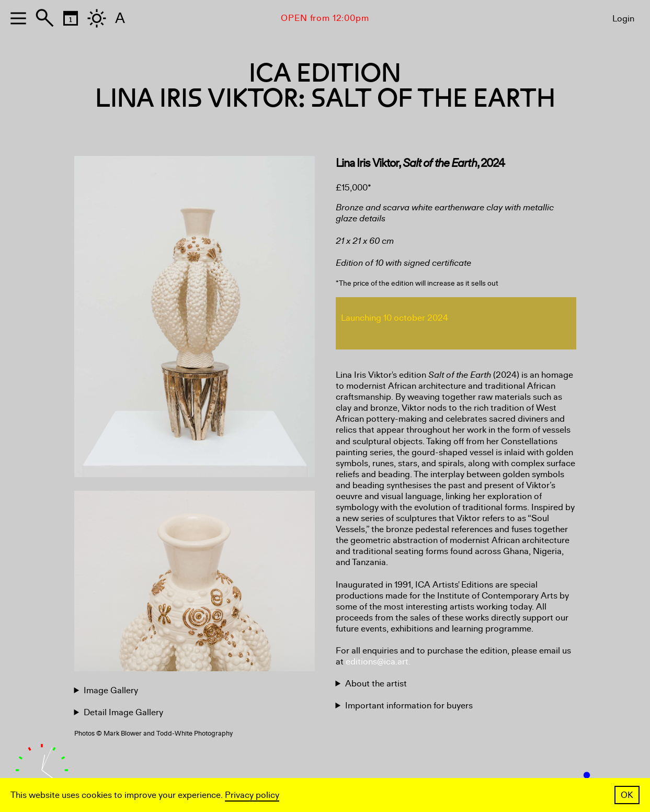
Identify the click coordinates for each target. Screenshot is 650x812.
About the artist (376, 684)
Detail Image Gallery (123, 712)
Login (623, 19)
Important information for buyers (409, 706)
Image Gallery (111, 690)
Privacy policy (252, 795)
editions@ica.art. (378, 662)
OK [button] (627, 795)
